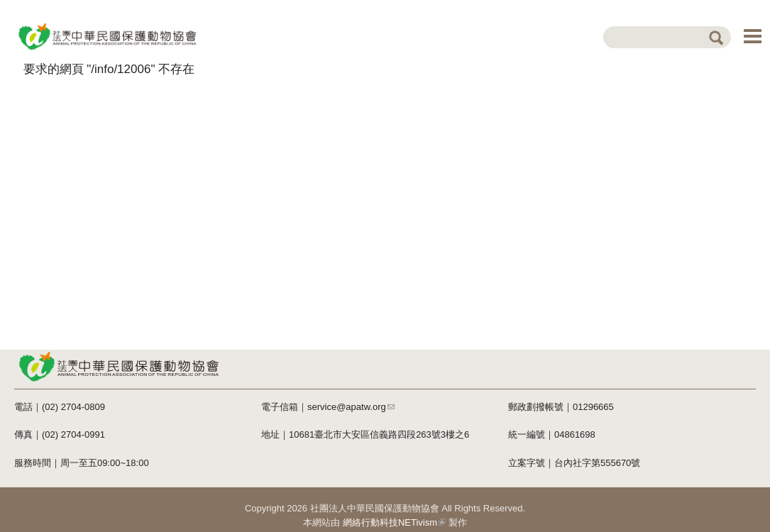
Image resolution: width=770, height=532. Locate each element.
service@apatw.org (351, 407)
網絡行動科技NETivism (394, 522)
